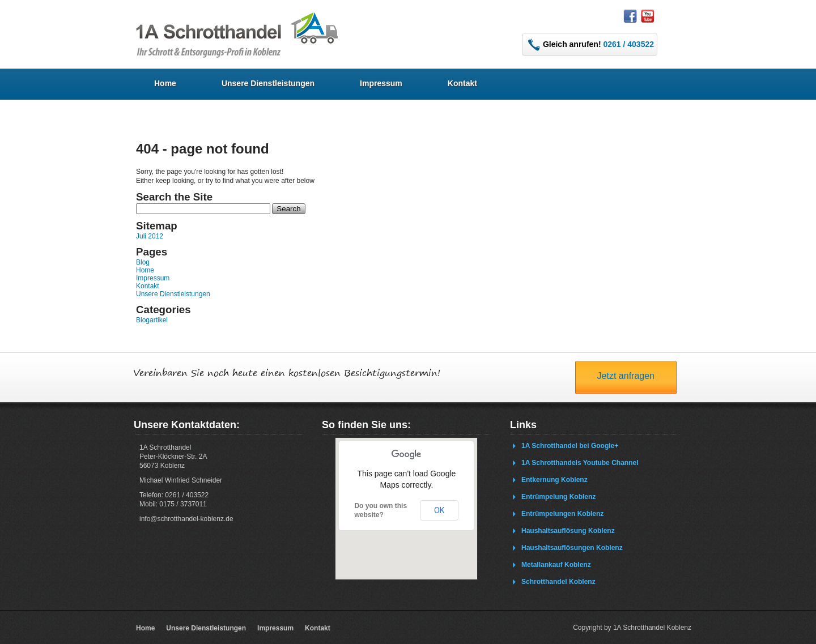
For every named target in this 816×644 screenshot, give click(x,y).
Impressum (381, 83)
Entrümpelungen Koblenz (562, 514)
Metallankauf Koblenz (556, 565)
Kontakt (462, 83)
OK (439, 510)
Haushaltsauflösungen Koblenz (572, 548)
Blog (143, 262)
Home (165, 83)
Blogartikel (152, 320)
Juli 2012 (150, 236)
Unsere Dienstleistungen (268, 83)
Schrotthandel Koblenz (558, 582)
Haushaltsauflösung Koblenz (568, 531)
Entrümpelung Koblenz (558, 497)
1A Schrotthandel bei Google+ (570, 446)
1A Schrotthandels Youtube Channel (580, 463)
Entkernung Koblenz (554, 480)
